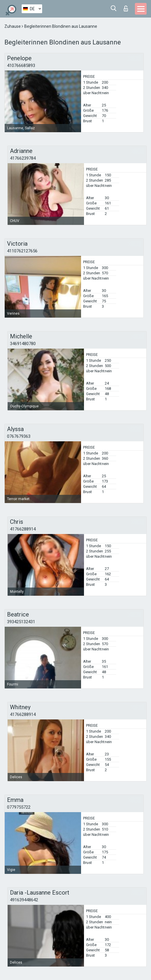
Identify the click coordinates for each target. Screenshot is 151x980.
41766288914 (23, 529)
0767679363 (19, 436)
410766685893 (21, 66)
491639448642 (24, 900)
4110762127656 (22, 251)
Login (126, 8)
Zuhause (13, 26)
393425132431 (21, 622)
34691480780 (23, 344)
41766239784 (23, 158)
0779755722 (19, 807)
